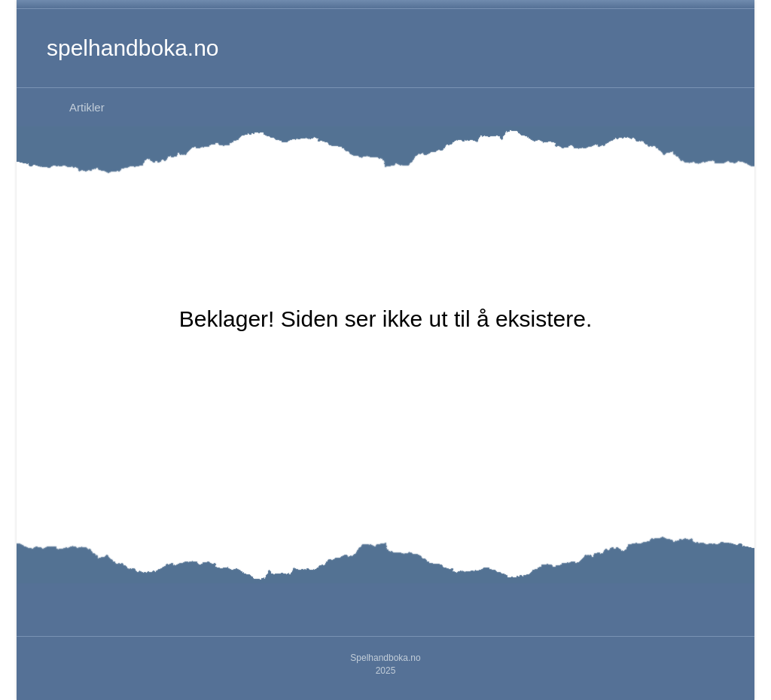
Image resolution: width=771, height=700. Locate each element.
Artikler (87, 107)
